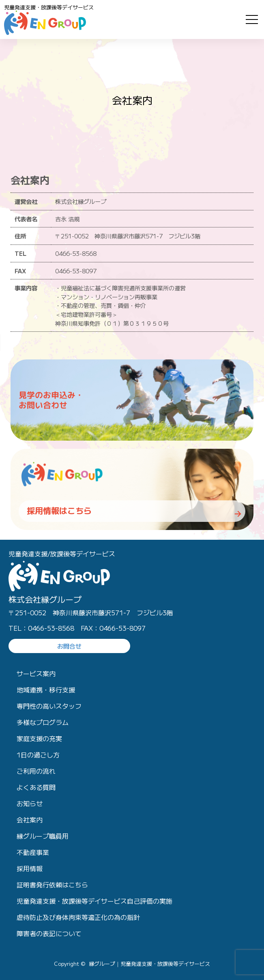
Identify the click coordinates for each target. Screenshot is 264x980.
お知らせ (30, 803)
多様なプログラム (43, 722)
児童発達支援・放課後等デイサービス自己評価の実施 (94, 901)
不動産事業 (33, 852)
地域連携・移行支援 (46, 690)
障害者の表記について (49, 933)
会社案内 (30, 820)
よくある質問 (36, 787)
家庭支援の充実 (39, 738)
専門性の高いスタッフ (49, 706)
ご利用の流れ (36, 771)
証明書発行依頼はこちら (52, 885)
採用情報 (30, 868)
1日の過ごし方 (38, 755)
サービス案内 (36, 673)
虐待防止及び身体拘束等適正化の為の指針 (78, 917)
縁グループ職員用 (43, 836)
